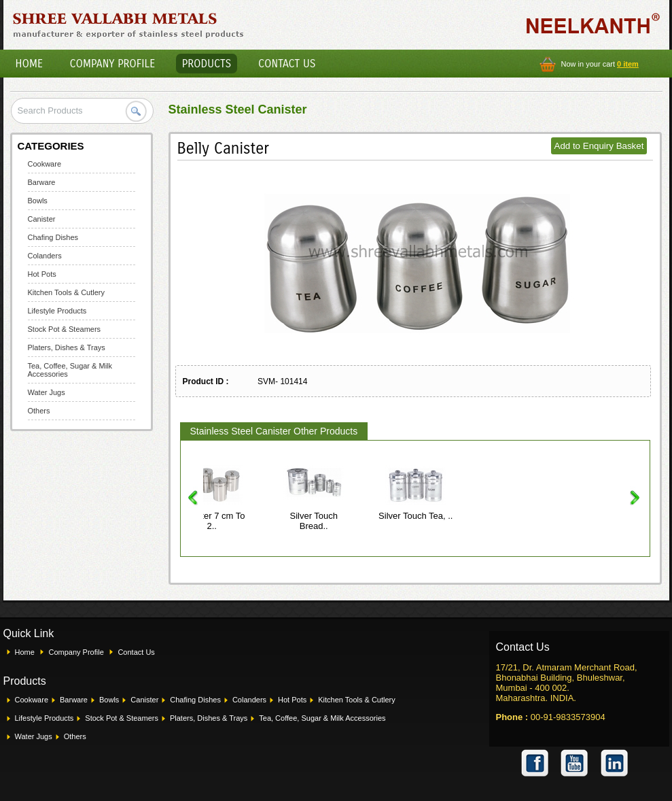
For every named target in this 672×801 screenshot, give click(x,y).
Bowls (38, 201)
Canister (42, 219)
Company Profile (113, 64)
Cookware (45, 164)
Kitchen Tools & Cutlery (67, 292)
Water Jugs (47, 392)
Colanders (45, 256)
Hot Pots (42, 274)
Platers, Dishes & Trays (67, 347)
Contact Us (287, 64)
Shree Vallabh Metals (129, 24)
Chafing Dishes (53, 237)
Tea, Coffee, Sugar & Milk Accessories (322, 718)
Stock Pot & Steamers (65, 329)
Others (39, 411)
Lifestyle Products (57, 311)
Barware (42, 182)
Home (29, 64)
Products (207, 64)
